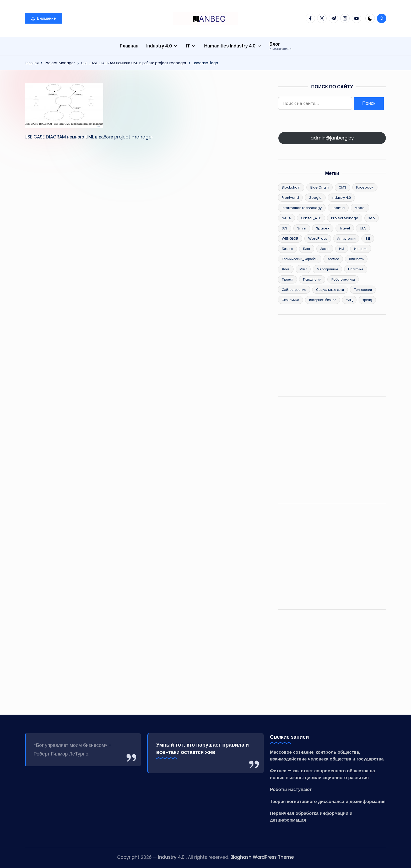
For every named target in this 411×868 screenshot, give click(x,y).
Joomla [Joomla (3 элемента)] (338, 208)
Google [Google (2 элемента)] (315, 198)
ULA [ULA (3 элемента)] (363, 228)
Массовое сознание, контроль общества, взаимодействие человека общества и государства (327, 756)
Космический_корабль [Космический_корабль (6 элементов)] (300, 259)
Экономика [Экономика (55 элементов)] (290, 300)
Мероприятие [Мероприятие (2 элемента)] (327, 269)
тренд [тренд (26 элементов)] (367, 300)
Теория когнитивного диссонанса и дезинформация (328, 801)
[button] (44, 18)
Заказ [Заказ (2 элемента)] (325, 249)
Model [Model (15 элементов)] (360, 208)
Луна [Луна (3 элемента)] (286, 269)
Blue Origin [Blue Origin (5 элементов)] (320, 187)
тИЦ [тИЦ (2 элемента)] (349, 300)
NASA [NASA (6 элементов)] (286, 218)
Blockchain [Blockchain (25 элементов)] (291, 187)
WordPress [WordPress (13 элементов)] (318, 239)
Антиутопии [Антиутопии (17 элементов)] (346, 239)
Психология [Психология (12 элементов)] (312, 279)
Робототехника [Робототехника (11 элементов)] (343, 279)
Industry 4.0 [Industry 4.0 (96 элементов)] (341, 198)
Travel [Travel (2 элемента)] (345, 228)
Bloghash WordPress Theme (262, 857)
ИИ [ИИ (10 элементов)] (342, 249)
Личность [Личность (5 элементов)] (356, 259)
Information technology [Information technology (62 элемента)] (302, 208)
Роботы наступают (291, 789)
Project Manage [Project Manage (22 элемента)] (345, 218)
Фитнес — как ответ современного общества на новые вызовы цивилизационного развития (323, 774)
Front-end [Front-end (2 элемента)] (290, 198)
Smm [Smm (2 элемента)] (302, 228)
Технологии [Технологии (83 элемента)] (363, 290)
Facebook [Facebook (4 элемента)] (365, 187)
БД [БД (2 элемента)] (368, 239)
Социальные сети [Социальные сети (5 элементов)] (330, 290)
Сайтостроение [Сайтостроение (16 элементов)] (294, 290)
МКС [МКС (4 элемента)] (303, 269)
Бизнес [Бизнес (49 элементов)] (287, 249)
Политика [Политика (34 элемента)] (356, 269)
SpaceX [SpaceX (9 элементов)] (323, 228)
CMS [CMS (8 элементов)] (342, 187)
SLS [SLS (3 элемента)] (285, 228)
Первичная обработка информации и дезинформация (311, 817)
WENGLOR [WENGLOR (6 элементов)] (290, 239)
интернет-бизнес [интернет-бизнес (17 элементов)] (323, 300)
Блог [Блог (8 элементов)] (307, 249)
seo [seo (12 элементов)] (372, 218)
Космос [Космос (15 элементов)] (333, 259)
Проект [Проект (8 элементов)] (287, 279)
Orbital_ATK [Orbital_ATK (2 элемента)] (311, 218)
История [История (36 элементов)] (361, 249)
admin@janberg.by (332, 138)
